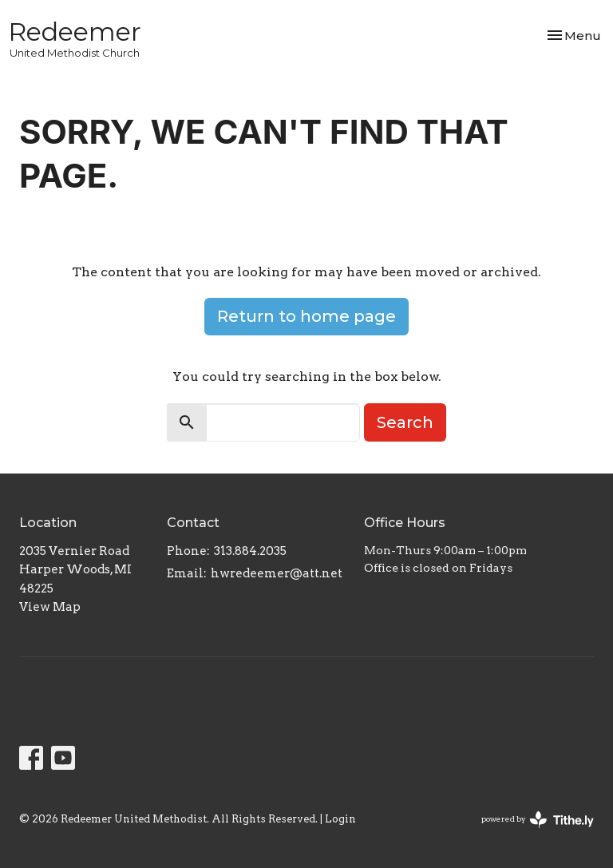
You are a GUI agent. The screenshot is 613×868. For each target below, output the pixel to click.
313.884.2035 (250, 551)
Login (340, 819)
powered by (538, 820)
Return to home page (306, 316)
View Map (50, 607)
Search (405, 422)
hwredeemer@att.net (277, 573)
